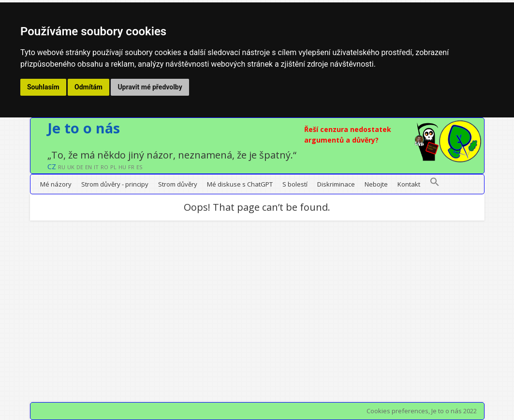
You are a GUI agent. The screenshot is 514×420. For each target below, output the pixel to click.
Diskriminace (336, 184)
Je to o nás (84, 128)
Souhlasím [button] (43, 87)
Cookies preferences (397, 411)
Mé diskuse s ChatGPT (240, 184)
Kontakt (409, 184)
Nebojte (376, 184)
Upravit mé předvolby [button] (150, 87)
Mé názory (56, 184)
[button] (435, 184)
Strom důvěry (178, 184)
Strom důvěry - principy (115, 184)
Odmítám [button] (88, 87)
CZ (52, 166)
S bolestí (295, 184)
